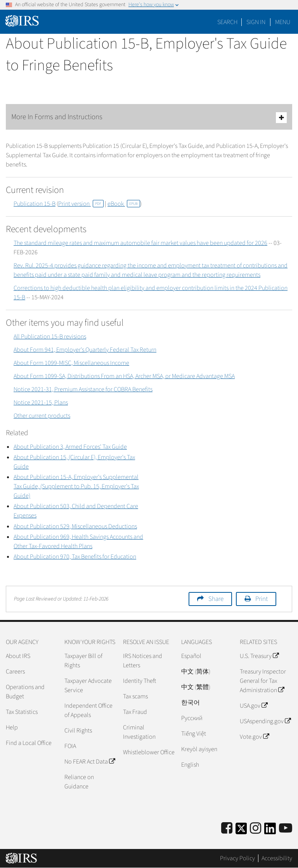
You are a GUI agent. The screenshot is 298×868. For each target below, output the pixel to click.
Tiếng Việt (194, 734)
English (190, 765)
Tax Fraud (135, 712)
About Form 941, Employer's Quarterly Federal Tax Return (85, 350)
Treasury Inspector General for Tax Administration (263, 681)
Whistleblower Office (149, 752)
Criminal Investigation (139, 732)
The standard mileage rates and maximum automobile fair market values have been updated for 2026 (140, 243)
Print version (81, 204)
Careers (15, 672)
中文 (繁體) (196, 687)
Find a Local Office (29, 743)
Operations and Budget (25, 692)
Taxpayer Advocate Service (88, 686)
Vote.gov (254, 737)
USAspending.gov (265, 721)
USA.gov (254, 706)
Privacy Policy (237, 858)
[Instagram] (256, 829)
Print (262, 599)
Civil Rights (78, 731)
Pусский (192, 718)
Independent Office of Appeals (88, 710)
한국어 (191, 703)
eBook (124, 204)
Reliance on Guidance (79, 782)
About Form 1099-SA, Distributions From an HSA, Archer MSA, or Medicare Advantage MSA (124, 376)
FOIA (70, 746)
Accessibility (277, 858)
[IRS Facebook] (227, 829)
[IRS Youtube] (286, 829)
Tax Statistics (22, 712)
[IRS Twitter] (241, 831)
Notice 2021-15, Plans (41, 403)
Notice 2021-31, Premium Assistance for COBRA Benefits (83, 389)
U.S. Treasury (259, 656)
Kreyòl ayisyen (199, 749)
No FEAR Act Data (90, 762)
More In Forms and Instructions (149, 117)
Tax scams (135, 696)
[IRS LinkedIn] (270, 831)
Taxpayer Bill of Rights (83, 661)
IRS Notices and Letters (143, 661)
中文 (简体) (196, 672)
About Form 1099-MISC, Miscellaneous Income (71, 363)
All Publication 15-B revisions (50, 337)
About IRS (18, 656)
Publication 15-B (35, 204)
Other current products (42, 416)
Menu (283, 22)
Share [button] (216, 599)
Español (191, 656)
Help (12, 727)
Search (227, 22)
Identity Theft (139, 681)
